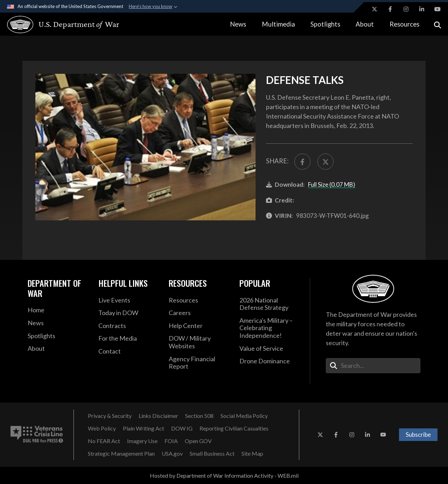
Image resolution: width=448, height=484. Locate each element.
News (238, 24)
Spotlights (325, 24)
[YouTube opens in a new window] (437, 9)
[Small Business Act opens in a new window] (212, 454)
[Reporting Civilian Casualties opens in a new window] (234, 428)
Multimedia (278, 24)
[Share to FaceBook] (302, 162)
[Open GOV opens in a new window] (198, 441)
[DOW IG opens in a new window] (182, 428)
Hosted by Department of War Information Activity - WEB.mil (224, 475)
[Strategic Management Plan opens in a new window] (121, 454)
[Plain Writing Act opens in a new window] (143, 428)
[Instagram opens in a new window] (406, 9)
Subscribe (418, 435)
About (365, 24)
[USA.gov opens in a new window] (172, 454)
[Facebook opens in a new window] (390, 9)
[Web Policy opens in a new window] (102, 428)
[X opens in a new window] (374, 9)
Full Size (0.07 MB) (332, 184)
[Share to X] (325, 162)
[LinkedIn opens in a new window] (422, 9)
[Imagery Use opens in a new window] (142, 441)
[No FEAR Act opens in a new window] (104, 441)
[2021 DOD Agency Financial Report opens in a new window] (199, 363)
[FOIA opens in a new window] (171, 441)
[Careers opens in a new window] (199, 313)
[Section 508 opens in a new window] (199, 416)
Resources (404, 24)
